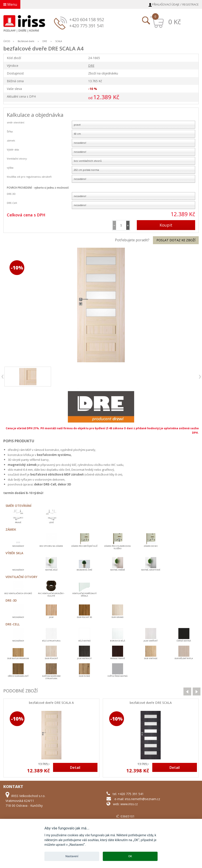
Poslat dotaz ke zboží (176, 240)
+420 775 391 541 (87, 26)
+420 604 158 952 (87, 20)
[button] (128, 225)
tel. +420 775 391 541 (128, 794)
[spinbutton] (121, 225)
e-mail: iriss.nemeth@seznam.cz (137, 799)
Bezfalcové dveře (26, 41)
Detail (75, 768)
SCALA (59, 41)
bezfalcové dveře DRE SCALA (151, 703)
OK (130, 856)
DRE (45, 41)
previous (3, 377)
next (200, 377)
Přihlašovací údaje (166, 4)
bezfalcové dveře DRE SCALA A (51, 703)
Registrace (191, 4)
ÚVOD (7, 41)
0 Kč (174, 22)
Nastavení (72, 856)
